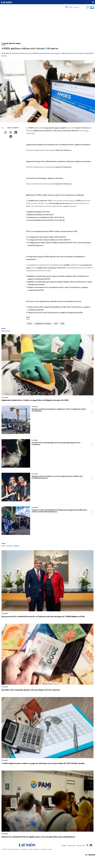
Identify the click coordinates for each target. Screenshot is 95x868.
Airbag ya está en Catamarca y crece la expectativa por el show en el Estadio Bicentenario (57, 477)
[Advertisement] (47, 25)
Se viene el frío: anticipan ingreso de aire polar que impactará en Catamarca (56, 444)
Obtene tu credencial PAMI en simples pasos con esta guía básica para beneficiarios (38, 837)
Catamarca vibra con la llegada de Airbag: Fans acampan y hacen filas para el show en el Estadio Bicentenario (59, 511)
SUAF (63, 324)
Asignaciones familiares (43, 324)
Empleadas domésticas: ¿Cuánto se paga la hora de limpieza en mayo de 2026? (35, 400)
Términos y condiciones (40, 849)
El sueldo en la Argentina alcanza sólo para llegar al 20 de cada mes (31, 690)
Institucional (71, 846)
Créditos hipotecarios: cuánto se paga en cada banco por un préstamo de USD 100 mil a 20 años (43, 763)
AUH (56, 324)
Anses (30, 324)
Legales (50, 849)
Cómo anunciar (81, 846)
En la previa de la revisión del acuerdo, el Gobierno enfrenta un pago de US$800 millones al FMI (43, 617)
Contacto (64, 846)
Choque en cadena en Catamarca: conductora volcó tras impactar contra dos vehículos (59, 410)
